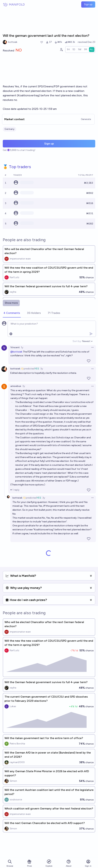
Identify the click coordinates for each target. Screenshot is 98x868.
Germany (10, 129)
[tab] (12, 313)
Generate (86, 119)
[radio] (68, 50)
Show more (11, 303)
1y (22, 347)
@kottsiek (16, 352)
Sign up (88, 4)
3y (42, 369)
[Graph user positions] (61, 50)
